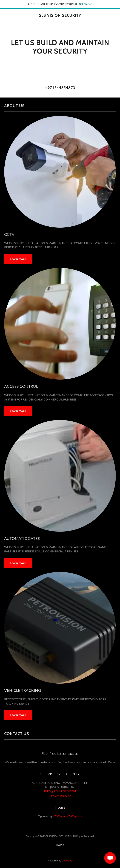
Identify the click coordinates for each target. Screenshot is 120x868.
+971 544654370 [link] (60, 795)
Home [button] (60, 845)
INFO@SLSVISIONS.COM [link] (60, 791)
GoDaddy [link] (67, 860)
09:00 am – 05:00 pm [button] (66, 816)
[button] (81, 816)
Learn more (18, 259)
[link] (60, 16)
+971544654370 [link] (60, 87)
